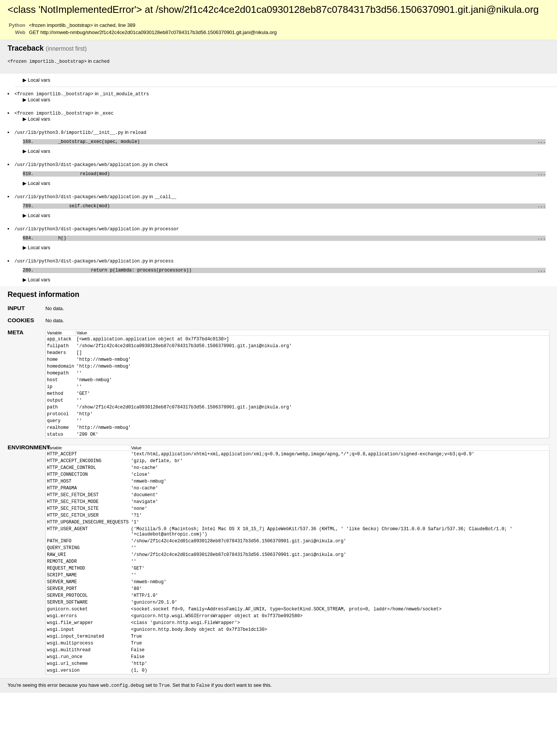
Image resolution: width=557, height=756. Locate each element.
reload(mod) (291, 178)
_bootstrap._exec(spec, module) (291, 144)
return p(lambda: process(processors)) (291, 279)
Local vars (37, 80)
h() (291, 245)
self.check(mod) (291, 211)
